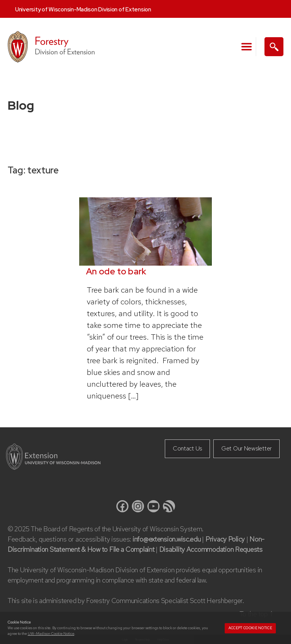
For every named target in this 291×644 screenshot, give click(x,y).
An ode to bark (116, 271)
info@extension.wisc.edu (167, 539)
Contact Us (187, 448)
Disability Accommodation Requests (211, 549)
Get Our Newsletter (246, 448)
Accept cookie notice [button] (250, 628)
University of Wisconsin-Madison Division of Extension (83, 9)
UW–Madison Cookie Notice (51, 634)
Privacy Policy (225, 539)
